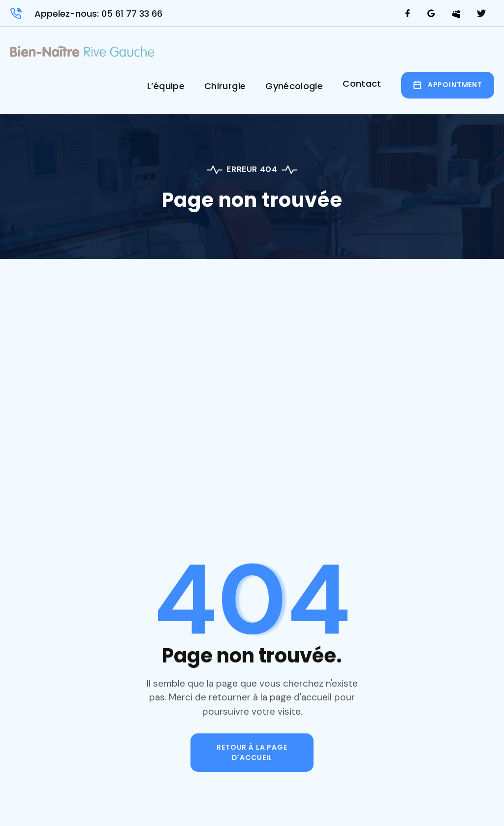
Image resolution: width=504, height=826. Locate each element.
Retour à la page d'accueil (252, 752)
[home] (82, 55)
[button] (166, 90)
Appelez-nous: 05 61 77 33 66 (98, 14)
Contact (362, 83)
